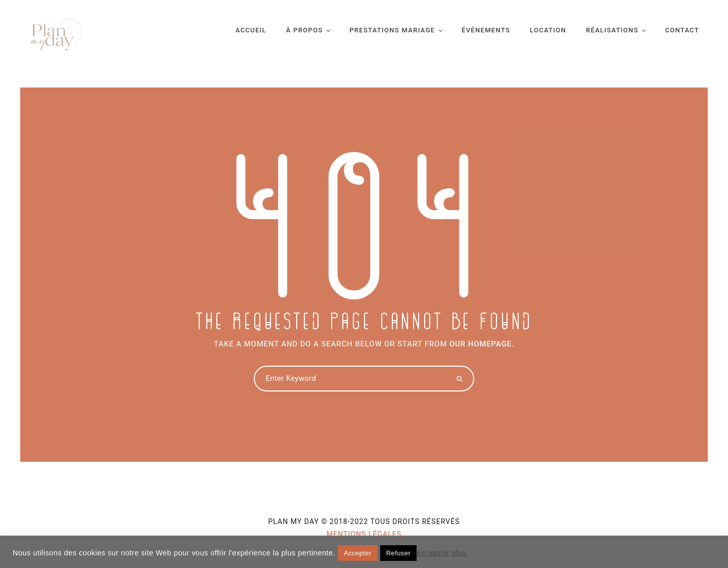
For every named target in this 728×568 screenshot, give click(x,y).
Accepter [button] (358, 553)
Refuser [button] (398, 553)
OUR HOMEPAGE (481, 344)
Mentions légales (364, 534)
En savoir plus (441, 553)
